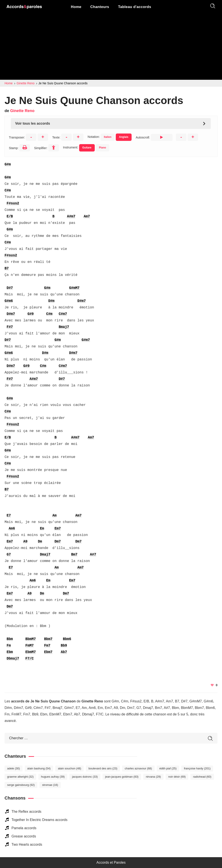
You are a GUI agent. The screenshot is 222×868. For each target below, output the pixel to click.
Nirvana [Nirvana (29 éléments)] (153, 777)
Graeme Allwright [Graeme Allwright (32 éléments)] (20, 777)
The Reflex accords (26, 812)
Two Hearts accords (27, 844)
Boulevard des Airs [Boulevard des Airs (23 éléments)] (103, 768)
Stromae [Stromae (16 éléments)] (50, 785)
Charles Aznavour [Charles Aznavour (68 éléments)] (138, 768)
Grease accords (24, 836)
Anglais (124, 137)
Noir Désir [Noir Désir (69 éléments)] (177, 777)
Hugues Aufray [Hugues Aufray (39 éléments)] (53, 777)
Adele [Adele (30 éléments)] (14, 768)
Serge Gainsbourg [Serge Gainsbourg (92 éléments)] (21, 785)
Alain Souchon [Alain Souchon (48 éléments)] (69, 768)
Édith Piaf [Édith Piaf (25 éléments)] (168, 768)
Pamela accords (24, 828)
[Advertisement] (111, 47)
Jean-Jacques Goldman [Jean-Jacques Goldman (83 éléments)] (122, 777)
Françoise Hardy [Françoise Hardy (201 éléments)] (197, 768)
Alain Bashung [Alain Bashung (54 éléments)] (39, 768)
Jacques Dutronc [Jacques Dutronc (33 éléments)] (85, 777)
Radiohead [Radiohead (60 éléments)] (202, 777)
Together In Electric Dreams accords (39, 820)
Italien (108, 137)
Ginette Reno (22, 111)
